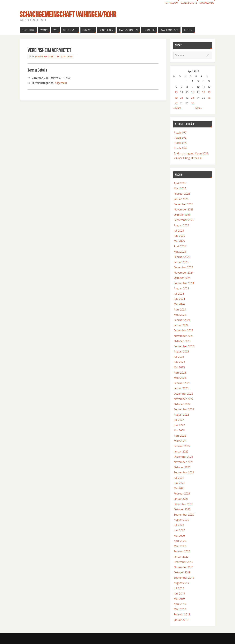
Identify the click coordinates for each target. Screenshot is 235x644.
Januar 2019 (181, 620)
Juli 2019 (179, 588)
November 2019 (184, 567)
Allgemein (61, 83)
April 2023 (180, 373)
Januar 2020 (181, 557)
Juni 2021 (179, 483)
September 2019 (184, 578)
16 (193, 92)
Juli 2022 (179, 420)
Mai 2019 (179, 599)
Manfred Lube (44, 56)
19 (209, 92)
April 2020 (180, 541)
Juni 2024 (179, 299)
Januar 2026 (181, 199)
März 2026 (180, 188)
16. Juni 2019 (65, 56)
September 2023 (184, 346)
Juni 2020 (179, 530)
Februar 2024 (182, 320)
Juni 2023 (179, 362)
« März (177, 108)
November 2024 (184, 273)
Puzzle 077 (180, 133)
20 (176, 98)
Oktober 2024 (182, 278)
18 (204, 92)
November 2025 (184, 209)
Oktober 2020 (182, 509)
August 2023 (181, 351)
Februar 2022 (182, 446)
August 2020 (181, 520)
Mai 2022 (179, 430)
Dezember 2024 (183, 267)
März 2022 (180, 441)
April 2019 (180, 604)
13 (176, 92)
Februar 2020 (182, 551)
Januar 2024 (181, 325)
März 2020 (180, 546)
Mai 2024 (179, 304)
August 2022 (181, 415)
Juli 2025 (179, 231)
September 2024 (184, 283)
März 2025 (180, 252)
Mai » (199, 108)
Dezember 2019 (183, 562)
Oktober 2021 (182, 467)
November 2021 (184, 462)
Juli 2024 (179, 294)
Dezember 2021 (183, 457)
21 (182, 98)
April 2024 (180, 309)
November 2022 (184, 399)
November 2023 (184, 336)
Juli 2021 (179, 478)
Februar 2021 (182, 493)
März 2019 (180, 609)
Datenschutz (189, 3)
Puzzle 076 (180, 138)
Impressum (171, 3)
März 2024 (180, 315)
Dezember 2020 (183, 504)
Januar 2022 (181, 452)
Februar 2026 (182, 194)
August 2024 (181, 288)
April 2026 (180, 183)
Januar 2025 (181, 262)
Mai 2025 (179, 241)
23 (193, 98)
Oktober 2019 (182, 572)
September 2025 (184, 220)
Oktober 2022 (182, 404)
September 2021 (184, 472)
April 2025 (180, 246)
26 (209, 98)
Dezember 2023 (183, 330)
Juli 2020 (179, 525)
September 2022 (184, 409)
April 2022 (180, 436)
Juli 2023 (179, 357)
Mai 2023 (179, 367)
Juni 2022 (179, 425)
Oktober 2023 (182, 341)
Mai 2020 (179, 536)
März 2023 (180, 378)
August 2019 (181, 583)
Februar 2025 (182, 257)
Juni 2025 (179, 236)
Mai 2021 (179, 488)
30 (193, 103)
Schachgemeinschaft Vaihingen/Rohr (68, 15)
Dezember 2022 (183, 394)
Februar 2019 (182, 614)
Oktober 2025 (182, 215)
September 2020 (184, 515)
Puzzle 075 (180, 143)
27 (176, 103)
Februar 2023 (182, 383)
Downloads (207, 3)
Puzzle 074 (180, 148)
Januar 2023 (181, 388)
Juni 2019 (179, 594)
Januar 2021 (181, 499)
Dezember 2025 (183, 204)
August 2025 (181, 225)
